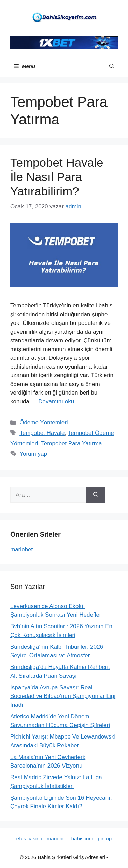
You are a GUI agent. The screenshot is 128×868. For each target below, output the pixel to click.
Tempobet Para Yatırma (71, 444)
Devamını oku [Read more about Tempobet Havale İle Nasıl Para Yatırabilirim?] (56, 402)
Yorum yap (33, 454)
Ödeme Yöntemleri (44, 422)
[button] (112, 66)
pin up (105, 838)
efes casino (29, 838)
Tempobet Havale (42, 433)
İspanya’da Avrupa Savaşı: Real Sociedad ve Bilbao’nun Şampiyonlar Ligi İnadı (63, 696)
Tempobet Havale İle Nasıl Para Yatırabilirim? (57, 177)
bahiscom (82, 838)
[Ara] (96, 495)
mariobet (22, 549)
